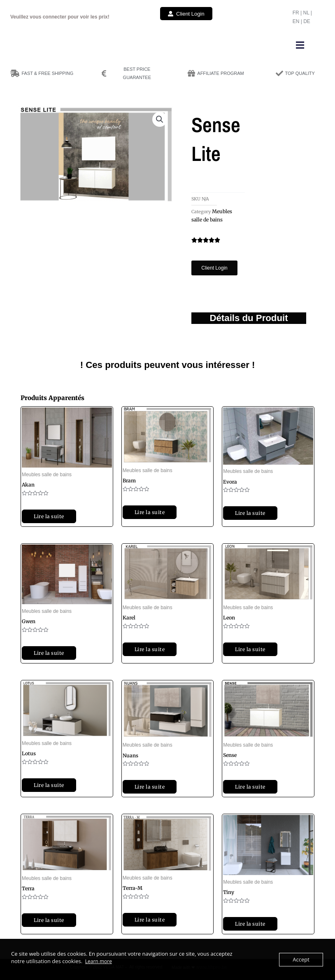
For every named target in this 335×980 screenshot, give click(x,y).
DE (307, 21)
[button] (300, 45)
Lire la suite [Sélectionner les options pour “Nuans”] (150, 787)
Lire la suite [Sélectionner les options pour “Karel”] (150, 649)
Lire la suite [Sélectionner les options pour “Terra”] (49, 920)
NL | (307, 13)
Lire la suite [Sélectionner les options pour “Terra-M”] (150, 920)
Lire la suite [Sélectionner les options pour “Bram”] (150, 512)
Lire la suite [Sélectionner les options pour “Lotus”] (49, 785)
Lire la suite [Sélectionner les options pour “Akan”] (49, 516)
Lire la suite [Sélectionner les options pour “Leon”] (250, 649)
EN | (298, 21)
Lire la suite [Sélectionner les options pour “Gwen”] (49, 653)
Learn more (99, 961)
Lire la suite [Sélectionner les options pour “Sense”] (250, 787)
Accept (301, 959)
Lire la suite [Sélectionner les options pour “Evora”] (250, 513)
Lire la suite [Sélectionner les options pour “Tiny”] (250, 924)
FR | (298, 13)
